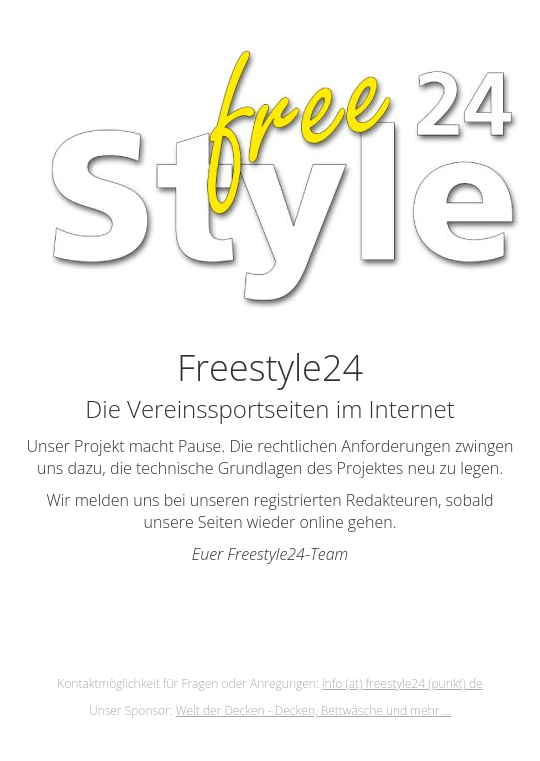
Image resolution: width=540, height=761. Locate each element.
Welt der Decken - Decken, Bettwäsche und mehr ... (313, 710)
